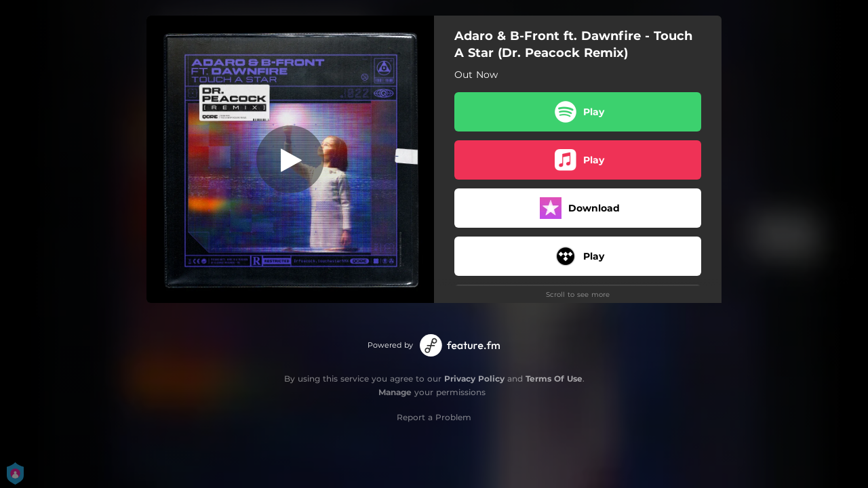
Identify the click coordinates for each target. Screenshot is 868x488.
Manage (395, 392)
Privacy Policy (474, 379)
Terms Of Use (554, 379)
